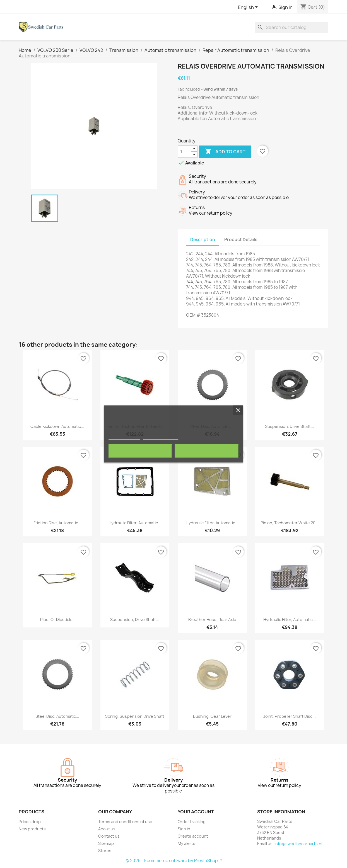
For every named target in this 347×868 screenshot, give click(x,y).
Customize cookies (161, 437)
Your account (196, 812)
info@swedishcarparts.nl (298, 844)
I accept (207, 451)
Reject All (140, 451)
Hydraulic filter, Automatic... (135, 523)
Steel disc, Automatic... (57, 716)
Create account (193, 836)
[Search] (291, 27)
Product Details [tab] (241, 240)
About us (107, 829)
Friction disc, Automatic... (57, 523)
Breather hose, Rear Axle (212, 620)
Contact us (109, 836)
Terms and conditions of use (125, 822)
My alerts (186, 843)
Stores (105, 851)
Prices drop (30, 822)
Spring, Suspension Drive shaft (135, 716)
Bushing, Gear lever (212, 716)
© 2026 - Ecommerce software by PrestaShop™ (174, 861)
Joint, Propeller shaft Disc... (290, 716)
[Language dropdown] (249, 8)
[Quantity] (184, 152)
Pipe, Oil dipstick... (57, 620)
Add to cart (225, 152)
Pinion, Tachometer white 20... (290, 523)
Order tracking (192, 822)
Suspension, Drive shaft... (290, 426)
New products (32, 829)
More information (124, 437)
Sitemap (106, 843)
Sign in (184, 829)
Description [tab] (203, 240)
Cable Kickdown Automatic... (57, 426)
